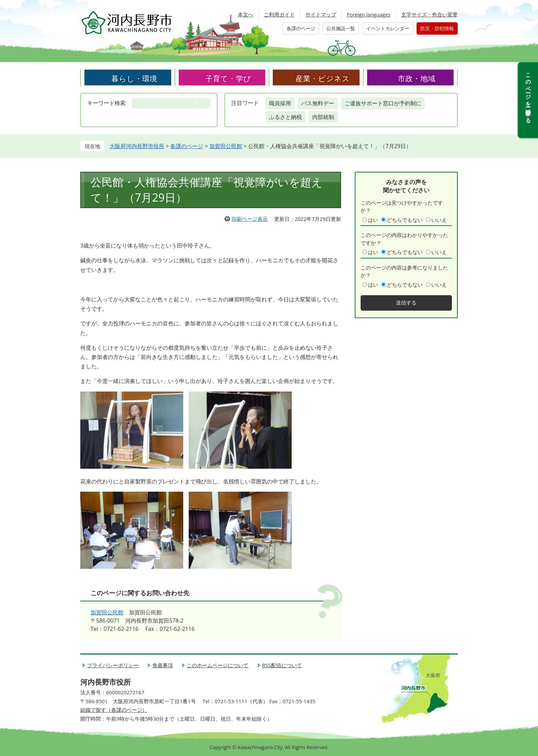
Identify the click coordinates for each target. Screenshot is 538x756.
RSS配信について (282, 665)
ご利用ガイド (279, 14)
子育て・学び (228, 78)
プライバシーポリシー (113, 665)
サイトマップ (321, 14)
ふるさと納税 (285, 117)
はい (373, 220)
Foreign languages (369, 14)
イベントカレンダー (388, 28)
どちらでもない (405, 220)
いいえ (439, 220)
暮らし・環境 (134, 78)
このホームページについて (218, 665)
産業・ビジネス (323, 78)
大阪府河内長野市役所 (137, 146)
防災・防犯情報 (437, 28)
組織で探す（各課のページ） (114, 710)
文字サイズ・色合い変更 (429, 14)
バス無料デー (318, 103)
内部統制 (323, 117)
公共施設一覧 (341, 28)
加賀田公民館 (226, 146)
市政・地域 (417, 78)
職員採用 (280, 103)
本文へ (245, 14)
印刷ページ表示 (250, 219)
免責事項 (163, 665)
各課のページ (301, 28)
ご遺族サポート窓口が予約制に (383, 103)
